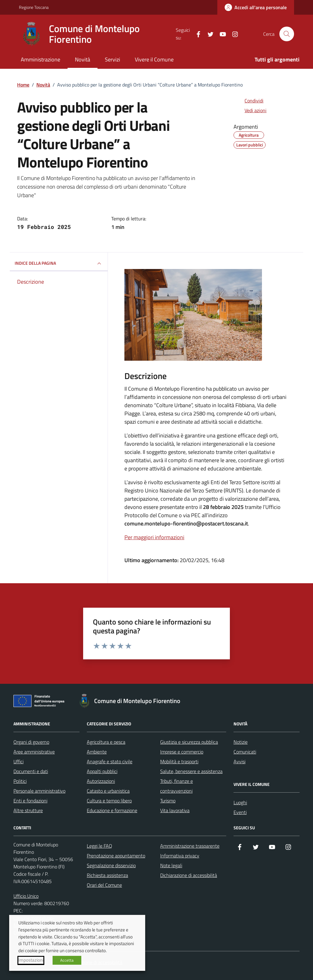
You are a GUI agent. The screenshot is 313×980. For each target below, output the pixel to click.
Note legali (171, 865)
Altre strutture (28, 810)
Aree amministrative (34, 752)
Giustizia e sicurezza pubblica (189, 742)
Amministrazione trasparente (190, 846)
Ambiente (97, 752)
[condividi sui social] (249, 101)
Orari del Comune (104, 885)
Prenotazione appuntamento (116, 856)
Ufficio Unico (26, 896)
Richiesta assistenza (107, 875)
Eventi (240, 812)
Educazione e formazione (112, 810)
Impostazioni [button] (31, 960)
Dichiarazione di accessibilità (189, 875)
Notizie (241, 742)
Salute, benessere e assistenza (191, 771)
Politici (20, 781)
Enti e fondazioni (30, 801)
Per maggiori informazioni (154, 537)
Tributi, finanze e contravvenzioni (177, 786)
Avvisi (239, 761)
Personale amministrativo (39, 791)
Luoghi (240, 802)
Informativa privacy (180, 856)
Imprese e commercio (182, 752)
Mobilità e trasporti (179, 761)
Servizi (112, 59)
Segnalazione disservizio (111, 865)
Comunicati (245, 752)
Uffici (18, 761)
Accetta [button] (67, 960)
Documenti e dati (31, 771)
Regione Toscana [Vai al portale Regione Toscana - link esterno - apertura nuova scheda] (34, 7)
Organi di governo (31, 742)
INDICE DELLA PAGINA (59, 263)
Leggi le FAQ (99, 846)
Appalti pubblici (102, 771)
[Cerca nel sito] (287, 34)
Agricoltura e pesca (106, 742)
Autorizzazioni (101, 781)
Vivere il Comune (154, 59)
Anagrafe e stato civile (110, 761)
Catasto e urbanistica (108, 791)
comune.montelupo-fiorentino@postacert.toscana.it (186, 523)
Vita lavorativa (175, 810)
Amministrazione (41, 59)
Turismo (168, 801)
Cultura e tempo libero (109, 801)
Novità (83, 59)
